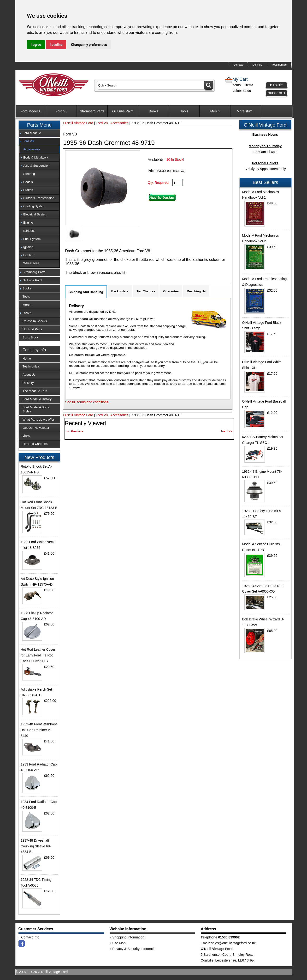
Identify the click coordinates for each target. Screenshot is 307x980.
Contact (238, 65)
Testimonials (279, 65)
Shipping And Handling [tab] (86, 292)
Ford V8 (61, 111)
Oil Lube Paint (123, 111)
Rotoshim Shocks (35, 321)
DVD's (27, 313)
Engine (28, 223)
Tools (184, 111)
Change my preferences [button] (89, 45)
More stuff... (246, 111)
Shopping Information (128, 937)
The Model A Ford (35, 391)
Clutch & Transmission (39, 198)
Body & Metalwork (36, 157)
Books (154, 111)
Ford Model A (31, 111)
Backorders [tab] (120, 291)
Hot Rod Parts (32, 329)
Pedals (28, 182)
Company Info (34, 350)
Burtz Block (30, 337)
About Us (29, 375)
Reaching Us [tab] (196, 291)
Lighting (29, 255)
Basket (276, 85)
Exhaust (29, 231)
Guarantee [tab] (171, 291)
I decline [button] (56, 45)
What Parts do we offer (38, 420)
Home (27, 358)
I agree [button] (36, 45)
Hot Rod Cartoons (35, 444)
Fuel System (32, 239)
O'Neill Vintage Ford (78, 123)
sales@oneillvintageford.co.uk (233, 943)
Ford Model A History (37, 399)
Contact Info (30, 937)
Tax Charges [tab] (146, 291)
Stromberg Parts (92, 111)
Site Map (119, 943)
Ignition (28, 247)
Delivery (257, 65)
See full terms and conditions (87, 402)
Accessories (119, 123)
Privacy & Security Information (135, 949)
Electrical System (35, 214)
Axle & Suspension (36, 166)
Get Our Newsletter (36, 428)
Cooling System (34, 206)
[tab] (39, 133)
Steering (29, 174)
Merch (215, 111)
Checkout (277, 93)
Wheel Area (31, 263)
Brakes (28, 190)
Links (26, 436)
